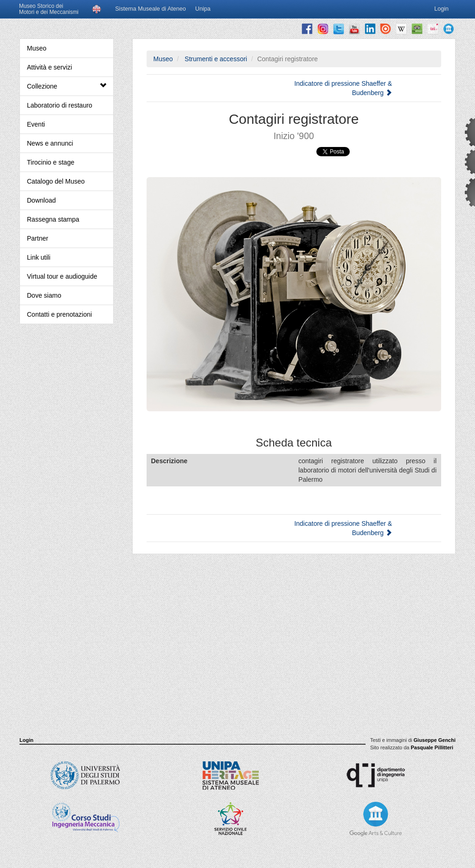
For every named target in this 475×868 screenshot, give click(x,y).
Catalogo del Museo (56, 181)
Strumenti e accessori (215, 59)
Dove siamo (44, 295)
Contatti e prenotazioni (59, 314)
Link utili (39, 257)
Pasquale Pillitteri (432, 747)
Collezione (67, 86)
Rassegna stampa (53, 219)
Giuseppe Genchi (435, 740)
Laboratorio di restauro (60, 105)
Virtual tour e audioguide (62, 276)
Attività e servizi (49, 67)
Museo (37, 48)
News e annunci (50, 143)
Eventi (36, 124)
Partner (38, 238)
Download (41, 200)
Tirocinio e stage (51, 162)
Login (26, 740)
